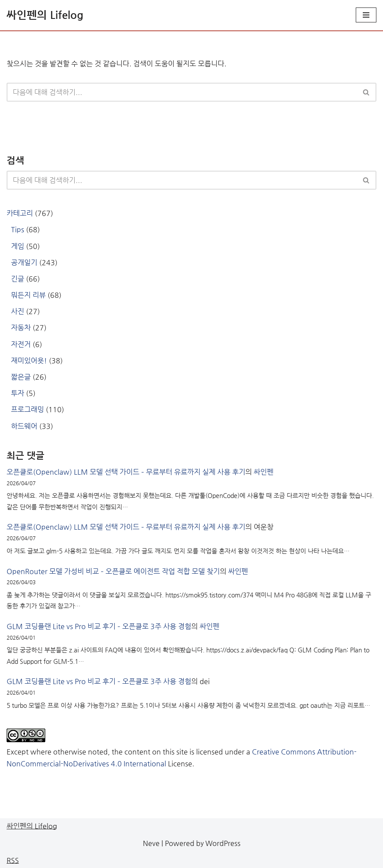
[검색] (182, 92)
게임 (18, 246)
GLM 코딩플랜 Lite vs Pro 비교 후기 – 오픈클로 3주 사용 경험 (99, 626)
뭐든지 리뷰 (28, 295)
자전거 (21, 344)
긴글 (18, 279)
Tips (18, 229)
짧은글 (21, 377)
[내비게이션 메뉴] (366, 15)
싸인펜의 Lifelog (32, 826)
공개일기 (24, 262)
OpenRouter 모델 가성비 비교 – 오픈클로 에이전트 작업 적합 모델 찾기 (113, 571)
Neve (151, 843)
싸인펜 (264, 472)
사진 (18, 311)
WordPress (223, 843)
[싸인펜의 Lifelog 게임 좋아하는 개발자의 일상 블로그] (45, 15)
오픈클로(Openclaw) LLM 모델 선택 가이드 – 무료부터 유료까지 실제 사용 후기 (126, 472)
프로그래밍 (27, 409)
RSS (13, 860)
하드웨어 (24, 426)
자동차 (21, 328)
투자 (18, 393)
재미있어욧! (29, 361)
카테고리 (20, 213)
